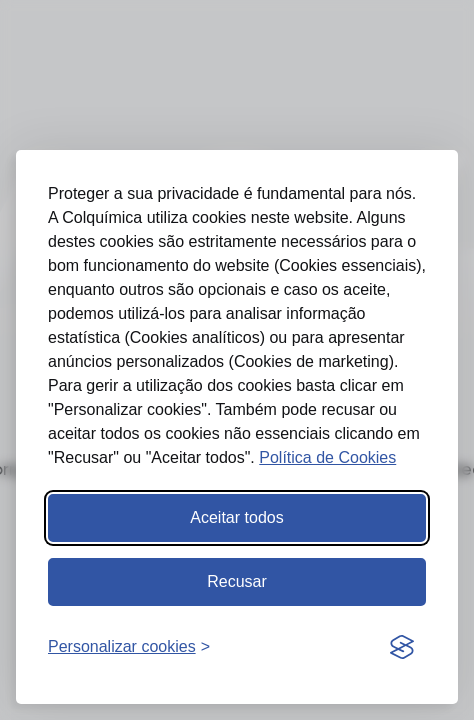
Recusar (237, 581)
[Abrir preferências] (129, 647)
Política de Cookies (327, 457)
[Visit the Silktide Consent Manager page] (402, 647)
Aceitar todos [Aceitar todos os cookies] (236, 517)
